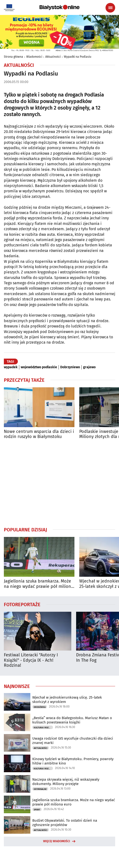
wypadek (11, 367)
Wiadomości (34, 57)
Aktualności (53, 57)
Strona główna (13, 57)
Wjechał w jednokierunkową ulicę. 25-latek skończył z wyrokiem (67, 700)
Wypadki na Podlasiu (78, 57)
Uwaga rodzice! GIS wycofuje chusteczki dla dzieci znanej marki (73, 741)
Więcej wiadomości (57, 841)
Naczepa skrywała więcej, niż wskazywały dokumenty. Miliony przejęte (66, 782)
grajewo (89, 367)
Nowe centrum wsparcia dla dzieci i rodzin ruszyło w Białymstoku (39, 434)
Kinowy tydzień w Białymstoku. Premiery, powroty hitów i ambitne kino (73, 761)
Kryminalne (40, 789)
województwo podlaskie (39, 367)
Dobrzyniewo (70, 367)
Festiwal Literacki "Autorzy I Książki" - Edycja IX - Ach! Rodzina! (31, 660)
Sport (37, 810)
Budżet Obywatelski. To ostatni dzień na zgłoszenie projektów (65, 823)
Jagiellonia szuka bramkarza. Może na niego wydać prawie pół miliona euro (39, 584)
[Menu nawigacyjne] (110, 8)
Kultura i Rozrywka (43, 728)
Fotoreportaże (22, 604)
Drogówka (40, 707)
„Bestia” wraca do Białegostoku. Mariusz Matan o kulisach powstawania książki (72, 720)
